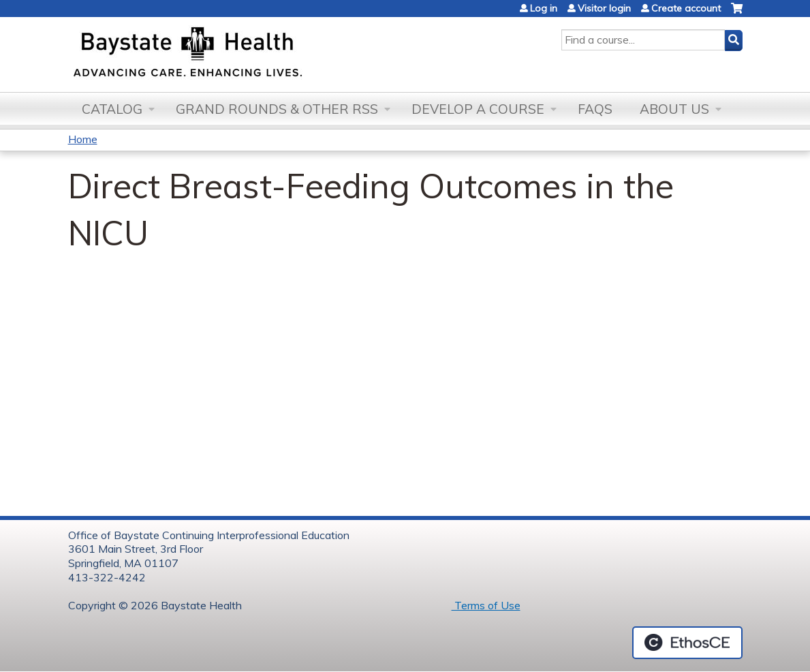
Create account (686, 8)
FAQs (595, 109)
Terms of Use (486, 605)
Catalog (112, 109)
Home (83, 139)
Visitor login (604, 8)
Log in (544, 8)
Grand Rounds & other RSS (277, 109)
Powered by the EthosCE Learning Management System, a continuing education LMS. (687, 643)
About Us (674, 109)
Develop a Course (478, 109)
